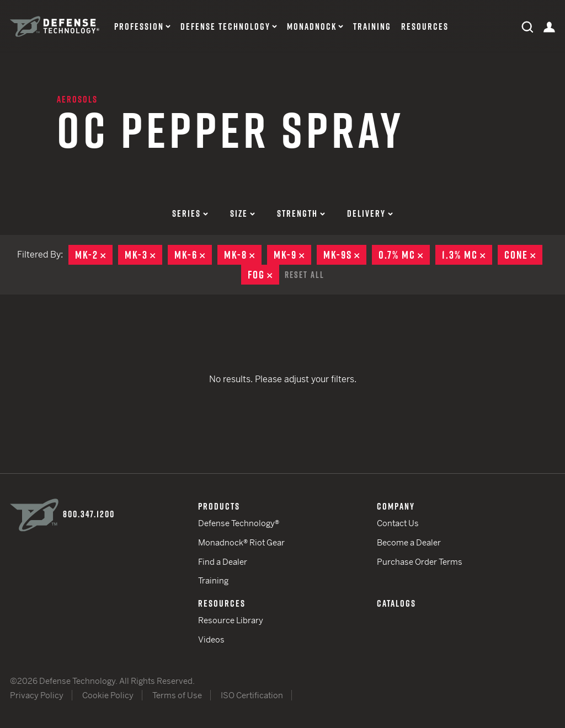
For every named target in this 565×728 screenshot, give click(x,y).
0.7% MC (404, 255)
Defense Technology (225, 27)
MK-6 (193, 255)
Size (242, 213)
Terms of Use (177, 695)
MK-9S (345, 255)
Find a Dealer (223, 562)
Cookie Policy (108, 695)
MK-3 (143, 255)
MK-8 (243, 255)
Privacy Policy (37, 695)
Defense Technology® (239, 523)
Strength (301, 213)
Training (372, 27)
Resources (425, 27)
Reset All (305, 275)
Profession (139, 27)
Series (190, 213)
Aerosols (77, 99)
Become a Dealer (409, 542)
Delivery (370, 213)
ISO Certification (252, 695)
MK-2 (94, 255)
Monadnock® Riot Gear (241, 542)
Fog (263, 275)
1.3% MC (467, 255)
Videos (211, 639)
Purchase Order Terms (420, 562)
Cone (523, 255)
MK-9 (292, 255)
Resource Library (231, 620)
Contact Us (398, 523)
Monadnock (312, 27)
